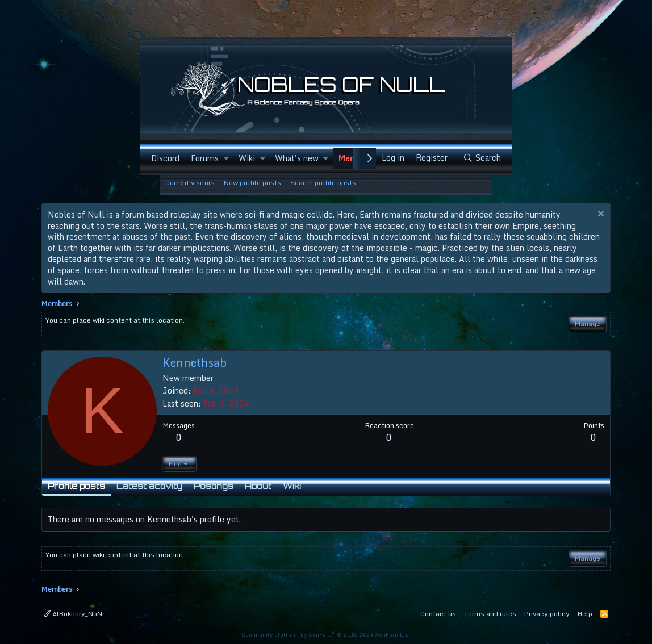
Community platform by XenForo (326, 634)
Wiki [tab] (292, 486)
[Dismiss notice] (599, 215)
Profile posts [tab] (76, 486)
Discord (165, 158)
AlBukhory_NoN (73, 614)
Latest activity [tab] (149, 486)
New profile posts (252, 183)
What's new (297, 158)
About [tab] (258, 486)
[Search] (482, 158)
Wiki (247, 158)
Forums (205, 158)
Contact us (438, 614)
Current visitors (190, 183)
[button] (226, 158)
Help (585, 614)
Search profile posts (323, 183)
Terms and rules (490, 614)
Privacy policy (547, 614)
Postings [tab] (214, 486)
